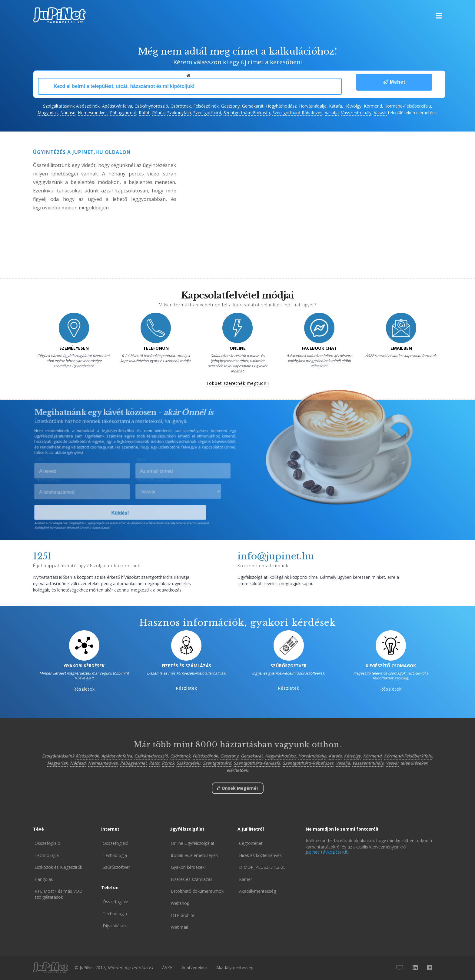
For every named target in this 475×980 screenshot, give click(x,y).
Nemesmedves (93, 113)
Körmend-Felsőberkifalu (408, 106)
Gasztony (230, 106)
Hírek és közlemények (260, 855)
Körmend (373, 106)
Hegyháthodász (281, 106)
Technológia (47, 855)
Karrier (246, 879)
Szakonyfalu (179, 113)
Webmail (179, 927)
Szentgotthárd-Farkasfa (247, 113)
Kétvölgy (353, 106)
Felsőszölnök (206, 106)
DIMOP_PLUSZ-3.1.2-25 (262, 867)
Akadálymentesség (257, 891)
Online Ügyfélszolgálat (193, 843)
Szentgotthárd (207, 113)
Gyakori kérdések (188, 867)
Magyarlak (48, 113)
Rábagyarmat (123, 113)
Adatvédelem (194, 967)
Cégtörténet (251, 843)
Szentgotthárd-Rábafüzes (297, 113)
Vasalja (332, 113)
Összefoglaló (47, 843)
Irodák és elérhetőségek (194, 855)
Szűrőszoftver (116, 867)
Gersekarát (253, 106)
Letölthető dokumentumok (197, 891)
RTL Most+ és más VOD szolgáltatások (58, 894)
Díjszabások (115, 926)
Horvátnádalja (313, 106)
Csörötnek (181, 106)
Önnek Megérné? (237, 789)
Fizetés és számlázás (192, 879)
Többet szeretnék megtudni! (237, 384)
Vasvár (380, 113)
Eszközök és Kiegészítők (58, 867)
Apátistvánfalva (117, 106)
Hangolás (44, 879)
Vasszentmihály (356, 113)
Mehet (394, 82)
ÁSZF (167, 967)
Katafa (335, 106)
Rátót (144, 113)
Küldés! (121, 513)
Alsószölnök (88, 106)
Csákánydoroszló (151, 106)
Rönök (158, 113)
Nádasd (68, 113)
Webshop (180, 903)
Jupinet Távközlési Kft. (327, 852)
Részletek (84, 689)
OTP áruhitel (183, 915)
